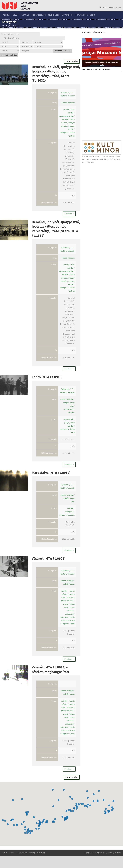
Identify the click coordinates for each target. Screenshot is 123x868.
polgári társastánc (67, 520)
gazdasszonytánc (66, 116)
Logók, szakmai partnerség (26, 859)
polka (72, 132)
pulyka (72, 136)
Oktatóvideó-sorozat (85, 15)
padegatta (64, 132)
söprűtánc (64, 623)
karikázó (65, 119)
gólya (67, 426)
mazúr (66, 610)
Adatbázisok (67, 15)
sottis (72, 623)
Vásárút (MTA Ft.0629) (49, 563)
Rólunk (16, 15)
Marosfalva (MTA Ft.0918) (51, 476)
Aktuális (25, 15)
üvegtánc (65, 629)
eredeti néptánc (68, 103)
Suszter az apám (68, 626)
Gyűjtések (65, 92)
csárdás (66, 109)
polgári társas (69, 590)
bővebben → (69, 214)
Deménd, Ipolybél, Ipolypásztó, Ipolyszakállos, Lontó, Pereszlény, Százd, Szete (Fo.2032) (56, 74)
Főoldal (7, 15)
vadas (72, 629)
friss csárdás (68, 423)
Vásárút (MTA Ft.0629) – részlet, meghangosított (51, 675)
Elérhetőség (41, 859)
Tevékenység (54, 15)
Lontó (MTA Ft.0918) (47, 379)
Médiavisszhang (39, 15)
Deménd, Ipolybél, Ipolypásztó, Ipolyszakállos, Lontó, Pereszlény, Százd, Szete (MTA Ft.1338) (56, 230)
